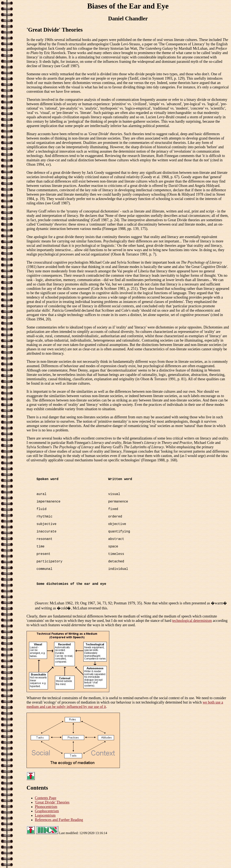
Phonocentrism (46, 836)
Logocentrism (45, 845)
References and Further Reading (59, 849)
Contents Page (46, 827)
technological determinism (192, 650)
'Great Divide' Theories (52, 831)
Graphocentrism (47, 840)
